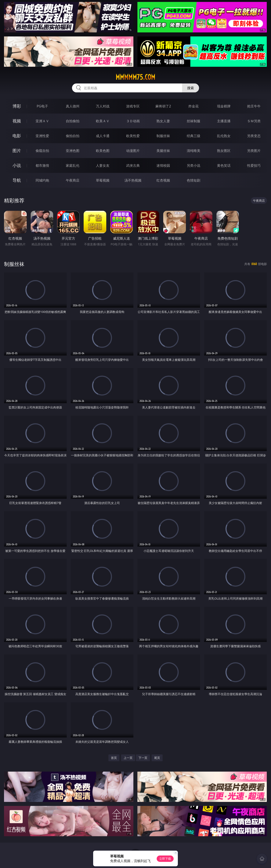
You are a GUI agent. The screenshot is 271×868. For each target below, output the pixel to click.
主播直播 (224, 121)
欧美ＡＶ (103, 121)
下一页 (143, 758)
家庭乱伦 (73, 165)
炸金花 (194, 106)
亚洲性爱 (42, 136)
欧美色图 (103, 151)
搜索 (191, 88)
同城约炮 (42, 180)
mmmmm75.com (135, 77)
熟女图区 (224, 151)
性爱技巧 (254, 165)
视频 (17, 121)
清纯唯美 (194, 151)
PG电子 (42, 106)
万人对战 (103, 106)
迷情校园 (163, 165)
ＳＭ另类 (254, 121)
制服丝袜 (163, 136)
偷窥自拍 (42, 151)
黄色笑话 (224, 165)
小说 (17, 165)
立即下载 (165, 859)
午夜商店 (73, 180)
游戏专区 (133, 106)
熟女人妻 (163, 121)
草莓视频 (103, 180)
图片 (17, 151)
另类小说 (194, 165)
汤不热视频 (133, 180)
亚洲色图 (73, 151)
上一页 (128, 758)
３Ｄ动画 (133, 121)
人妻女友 (103, 165)
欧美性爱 (133, 136)
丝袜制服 (194, 121)
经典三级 (194, 136)
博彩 (17, 106)
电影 (17, 136)
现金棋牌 (224, 106)
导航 (17, 180)
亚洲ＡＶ (42, 121)
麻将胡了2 (163, 106)
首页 (114, 758)
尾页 (157, 758)
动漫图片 (133, 151)
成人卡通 (103, 136)
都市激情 (42, 165)
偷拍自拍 (73, 136)
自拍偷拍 (73, 121)
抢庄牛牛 (254, 106)
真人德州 (73, 106)
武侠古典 (133, 165)
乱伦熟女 (224, 136)
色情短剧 (194, 180)
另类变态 (254, 136)
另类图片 (254, 151)
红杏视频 (163, 180)
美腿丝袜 (163, 151)
